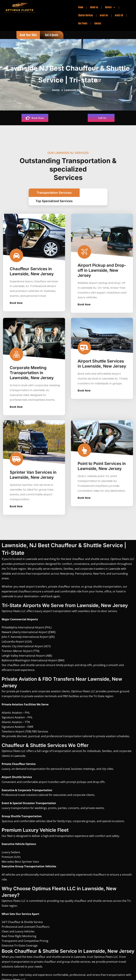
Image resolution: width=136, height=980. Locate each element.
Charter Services (86, 15)
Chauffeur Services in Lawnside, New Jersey (32, 268)
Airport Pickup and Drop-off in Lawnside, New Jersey (102, 267)
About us (94, 7)
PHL (48, 624)
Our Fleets (83, 23)
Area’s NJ (104, 15)
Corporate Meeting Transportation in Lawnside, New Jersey (32, 369)
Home (81, 7)
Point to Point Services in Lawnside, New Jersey (102, 462)
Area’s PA (119, 15)
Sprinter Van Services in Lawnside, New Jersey (33, 471)
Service (110, 7)
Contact (98, 23)
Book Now (18, 299)
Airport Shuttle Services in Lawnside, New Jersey (102, 360)
